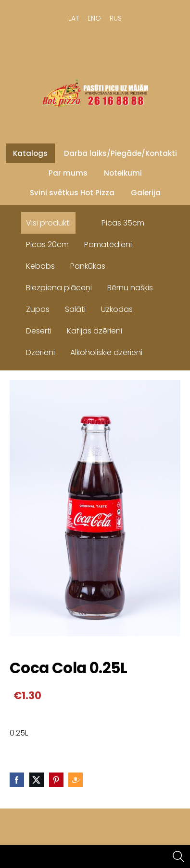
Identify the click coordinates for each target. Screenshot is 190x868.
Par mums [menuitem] (68, 173)
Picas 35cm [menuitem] (123, 223)
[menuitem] (86, 221)
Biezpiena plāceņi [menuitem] (59, 288)
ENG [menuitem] (94, 18)
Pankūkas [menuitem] (88, 266)
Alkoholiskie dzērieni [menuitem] (106, 352)
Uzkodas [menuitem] (117, 309)
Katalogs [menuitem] (30, 153)
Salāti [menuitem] (75, 309)
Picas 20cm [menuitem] (47, 244)
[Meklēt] (178, 856)
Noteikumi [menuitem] (123, 173)
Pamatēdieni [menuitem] (108, 244)
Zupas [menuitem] (38, 309)
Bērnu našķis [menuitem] (130, 288)
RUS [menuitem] (116, 18)
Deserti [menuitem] (39, 331)
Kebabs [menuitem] (40, 266)
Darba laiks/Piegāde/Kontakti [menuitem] (120, 153)
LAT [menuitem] (74, 18)
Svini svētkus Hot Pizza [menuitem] (72, 193)
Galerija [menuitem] (146, 193)
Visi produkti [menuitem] (48, 223)
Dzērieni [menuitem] (40, 352)
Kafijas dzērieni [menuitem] (95, 331)
